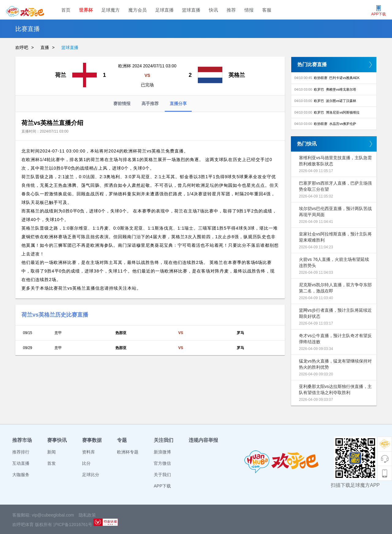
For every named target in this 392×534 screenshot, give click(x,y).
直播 (45, 47)
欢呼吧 (22, 47)
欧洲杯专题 (128, 452)
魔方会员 (138, 10)
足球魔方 (111, 10)
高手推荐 (150, 103)
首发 (51, 463)
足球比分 (91, 475)
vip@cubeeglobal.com (53, 515)
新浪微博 (162, 452)
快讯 (213, 10)
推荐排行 (21, 452)
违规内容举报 (203, 440)
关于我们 (162, 475)
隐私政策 (87, 515)
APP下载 (162, 486)
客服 (267, 10)
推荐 (231, 10)
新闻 (51, 452)
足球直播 (164, 10)
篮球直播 (191, 10)
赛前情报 (122, 103)
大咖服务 (21, 475)
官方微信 (162, 463)
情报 (249, 10)
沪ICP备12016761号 (73, 525)
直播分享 (178, 106)
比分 (86, 463)
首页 (66, 10)
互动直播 (21, 463)
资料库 (89, 452)
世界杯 (86, 10)
